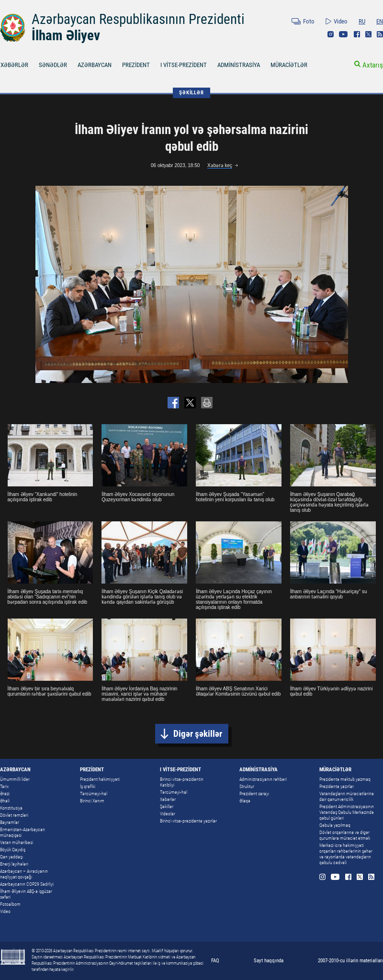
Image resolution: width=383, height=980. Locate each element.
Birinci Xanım (92, 801)
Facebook (357, 34)
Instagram (331, 34)
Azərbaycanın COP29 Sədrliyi (27, 884)
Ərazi (5, 794)
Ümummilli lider (15, 779)
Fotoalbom (10, 904)
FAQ (215, 961)
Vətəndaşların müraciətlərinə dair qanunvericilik (347, 796)
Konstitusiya (11, 808)
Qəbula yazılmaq (335, 825)
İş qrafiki (88, 786)
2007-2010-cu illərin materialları (350, 961)
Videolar (168, 814)
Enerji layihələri (14, 864)
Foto (309, 21)
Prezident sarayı (254, 794)
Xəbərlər (168, 799)
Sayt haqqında (269, 961)
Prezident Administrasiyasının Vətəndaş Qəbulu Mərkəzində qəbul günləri (347, 812)
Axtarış (373, 65)
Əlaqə (245, 801)
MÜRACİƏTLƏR (289, 65)
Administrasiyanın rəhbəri (263, 779)
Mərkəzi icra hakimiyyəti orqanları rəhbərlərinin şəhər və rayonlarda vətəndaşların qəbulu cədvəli (346, 854)
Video (341, 21)
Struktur (247, 786)
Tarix (4, 786)
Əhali (5, 801)
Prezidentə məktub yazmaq (345, 779)
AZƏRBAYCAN (95, 65)
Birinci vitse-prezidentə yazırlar (188, 821)
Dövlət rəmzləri (14, 815)
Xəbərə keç (220, 165)
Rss (380, 34)
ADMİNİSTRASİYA (239, 65)
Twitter (368, 34)
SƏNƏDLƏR (53, 65)
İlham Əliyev (66, 35)
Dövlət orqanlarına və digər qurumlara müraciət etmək (345, 835)
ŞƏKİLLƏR (191, 93)
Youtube (344, 34)
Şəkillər (167, 806)
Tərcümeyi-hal (94, 794)
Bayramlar (10, 822)
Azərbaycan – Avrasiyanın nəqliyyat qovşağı (24, 874)
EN (380, 21)
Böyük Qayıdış (13, 850)
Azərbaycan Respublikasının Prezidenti (138, 19)
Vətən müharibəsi (17, 842)
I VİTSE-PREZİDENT (184, 65)
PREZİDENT (136, 65)
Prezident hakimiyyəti (100, 779)
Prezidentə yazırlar (337, 786)
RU (362, 21)
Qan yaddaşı (11, 857)
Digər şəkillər (198, 734)
